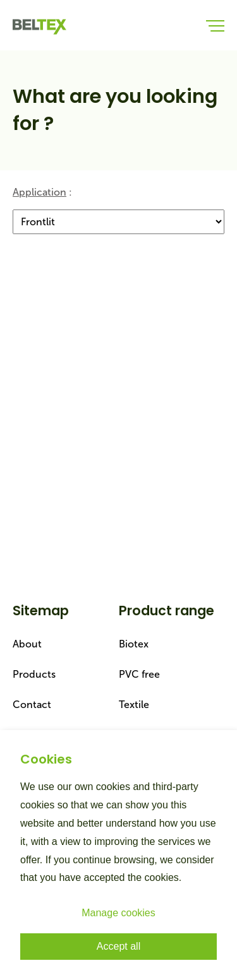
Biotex (134, 644)
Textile (134, 705)
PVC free (139, 674)
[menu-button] (215, 25)
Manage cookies (118, 913)
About (27, 644)
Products (34, 674)
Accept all (118, 946)
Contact (32, 705)
